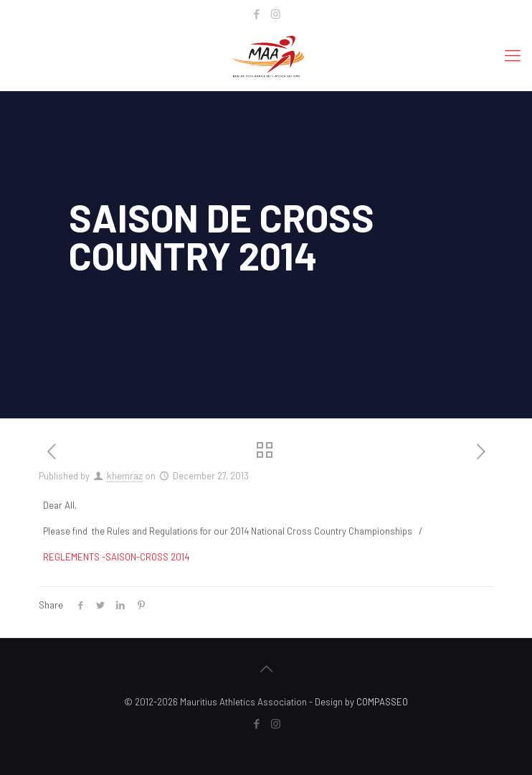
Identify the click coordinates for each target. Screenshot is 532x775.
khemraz (125, 476)
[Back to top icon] (266, 668)
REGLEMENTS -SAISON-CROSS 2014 (116, 557)
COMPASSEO (382, 702)
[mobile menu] (513, 55)
